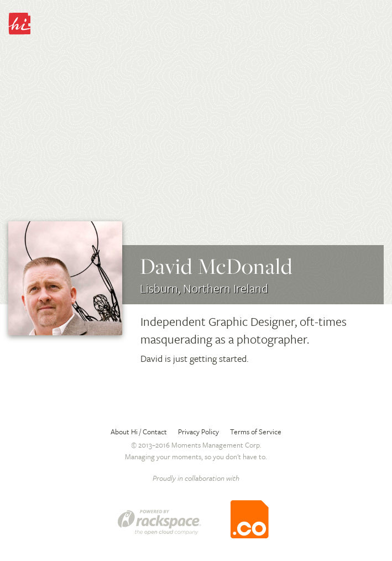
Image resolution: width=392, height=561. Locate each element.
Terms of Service (256, 432)
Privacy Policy (198, 432)
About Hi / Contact (139, 432)
